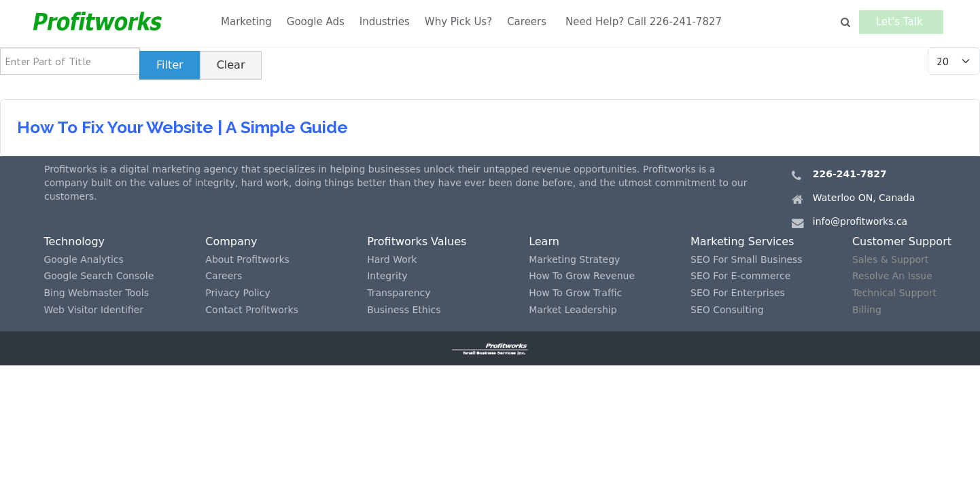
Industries (385, 22)
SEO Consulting (727, 310)
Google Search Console (99, 276)
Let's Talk (903, 22)
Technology (74, 241)
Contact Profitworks (252, 310)
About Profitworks (247, 259)
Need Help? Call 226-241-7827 (644, 22)
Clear (231, 65)
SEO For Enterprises (738, 293)
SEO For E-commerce (740, 276)
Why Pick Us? (458, 22)
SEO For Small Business (747, 259)
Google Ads (316, 22)
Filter (170, 65)
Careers (527, 22)
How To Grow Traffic (575, 293)
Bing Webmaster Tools (96, 293)
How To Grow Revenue (582, 276)
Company (231, 241)
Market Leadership (573, 310)
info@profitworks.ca (860, 221)
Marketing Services (742, 241)
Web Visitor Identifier (93, 310)
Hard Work (392, 259)
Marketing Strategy (574, 259)
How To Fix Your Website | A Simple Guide (182, 127)
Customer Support (902, 241)
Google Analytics (83, 259)
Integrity (387, 276)
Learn (544, 241)
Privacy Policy (238, 293)
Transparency (399, 293)
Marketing (246, 22)
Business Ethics (404, 310)
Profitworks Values (417, 241)
